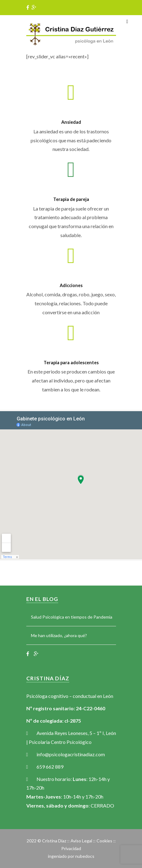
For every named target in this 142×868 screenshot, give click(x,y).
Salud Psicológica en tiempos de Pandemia (72, 617)
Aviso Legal (81, 841)
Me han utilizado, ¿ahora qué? (59, 635)
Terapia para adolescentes (71, 363)
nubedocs (85, 856)
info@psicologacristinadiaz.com (71, 754)
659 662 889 (50, 767)
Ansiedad (71, 122)
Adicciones (71, 285)
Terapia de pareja (71, 199)
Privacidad (71, 848)
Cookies (104, 841)
